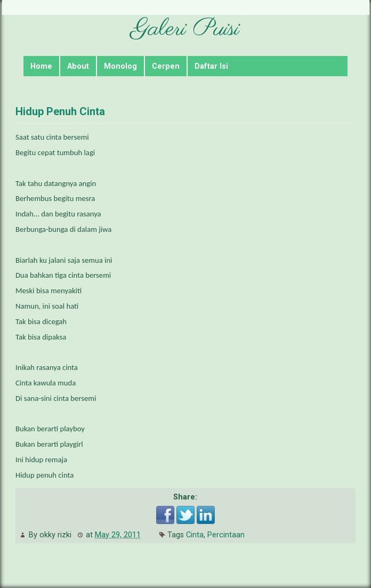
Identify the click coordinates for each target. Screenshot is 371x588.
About (78, 66)
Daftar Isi (211, 66)
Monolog (120, 66)
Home (41, 66)
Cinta (195, 535)
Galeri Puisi (185, 29)
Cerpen (166, 66)
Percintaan (226, 535)
